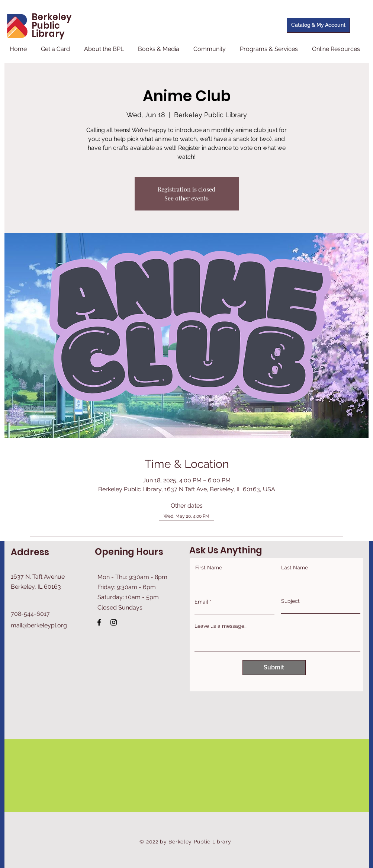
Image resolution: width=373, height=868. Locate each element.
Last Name (295, 568)
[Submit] (274, 668)
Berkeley (52, 17)
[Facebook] (99, 622)
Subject (290, 601)
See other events (186, 198)
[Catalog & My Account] (318, 25)
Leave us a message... (221, 626)
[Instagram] (114, 622)
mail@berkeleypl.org (39, 625)
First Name (209, 568)
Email (201, 602)
